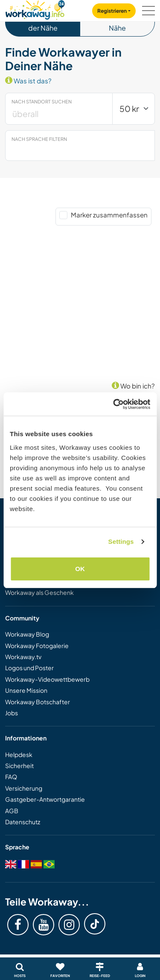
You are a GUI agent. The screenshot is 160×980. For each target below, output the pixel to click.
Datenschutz (23, 822)
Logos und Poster (29, 668)
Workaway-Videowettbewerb (47, 679)
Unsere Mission (26, 690)
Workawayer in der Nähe (43, 22)
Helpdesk (19, 754)
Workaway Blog (27, 634)
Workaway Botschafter (38, 702)
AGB (12, 811)
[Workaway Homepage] (35, 9)
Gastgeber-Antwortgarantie (45, 799)
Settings (121, 541)
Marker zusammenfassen (109, 215)
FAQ (11, 777)
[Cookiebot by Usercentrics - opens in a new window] (114, 404)
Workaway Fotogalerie (37, 646)
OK (80, 569)
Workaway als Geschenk (39, 592)
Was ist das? (28, 81)
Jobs (12, 713)
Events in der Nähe (117, 22)
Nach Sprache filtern (39, 139)
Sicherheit (19, 766)
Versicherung (24, 788)
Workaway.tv (23, 657)
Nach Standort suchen (42, 101)
